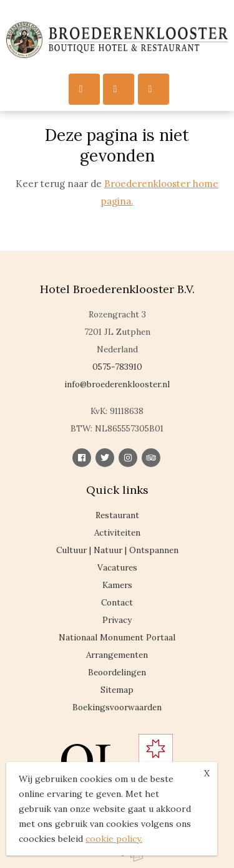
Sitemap (117, 690)
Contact (117, 602)
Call (115, 89)
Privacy (117, 620)
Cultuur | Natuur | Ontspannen (117, 550)
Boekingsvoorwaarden (117, 707)
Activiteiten (117, 533)
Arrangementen (117, 655)
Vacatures (117, 567)
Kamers (117, 585)
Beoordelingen (117, 672)
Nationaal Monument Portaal (117, 637)
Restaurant (117, 515)
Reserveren (150, 89)
